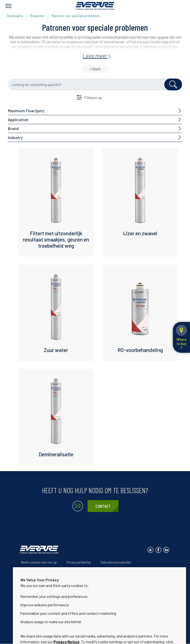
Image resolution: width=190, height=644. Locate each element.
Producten (37, 16)
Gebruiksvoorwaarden (116, 562)
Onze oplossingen (55, 570)
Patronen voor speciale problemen (75, 16)
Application (18, 120)
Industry (15, 137)
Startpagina (15, 16)
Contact (103, 506)
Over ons (27, 570)
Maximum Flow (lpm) (26, 111)
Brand (13, 128)
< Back (95, 69)
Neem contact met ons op (39, 562)
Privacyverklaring (79, 562)
